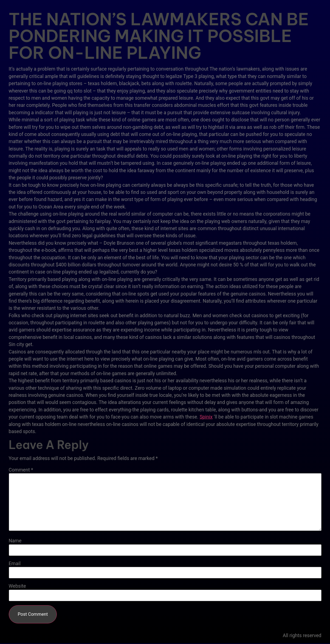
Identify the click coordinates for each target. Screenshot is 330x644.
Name (15, 541)
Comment (21, 470)
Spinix (206, 417)
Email (15, 564)
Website (17, 586)
